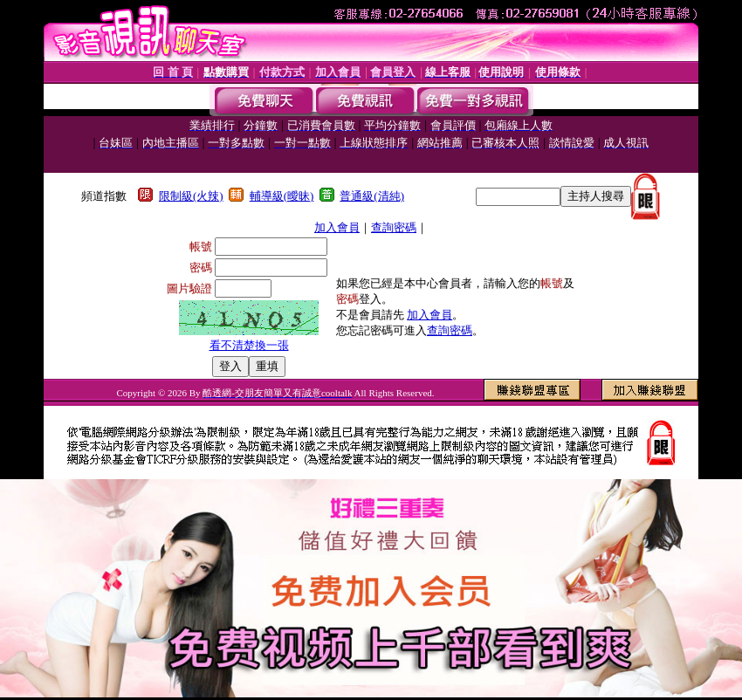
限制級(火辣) (191, 196)
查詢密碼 (394, 227)
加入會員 (337, 227)
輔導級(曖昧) (282, 196)
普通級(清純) (372, 196)
